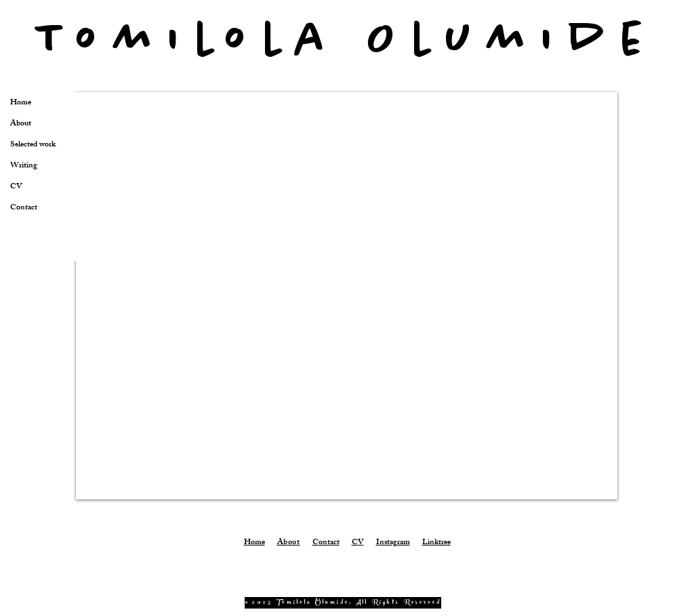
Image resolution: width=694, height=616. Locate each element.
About (21, 124)
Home (21, 103)
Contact (24, 208)
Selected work (33, 145)
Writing (24, 166)
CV (16, 187)
